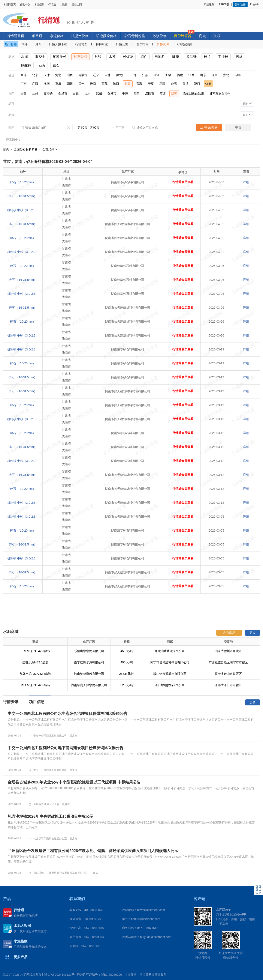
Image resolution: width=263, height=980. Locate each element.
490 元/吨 (127, 662)
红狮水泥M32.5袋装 (35, 662)
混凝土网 (77, 5)
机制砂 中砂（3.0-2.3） (23, 210)
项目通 (37, 36)
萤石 (56, 65)
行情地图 (81, 44)
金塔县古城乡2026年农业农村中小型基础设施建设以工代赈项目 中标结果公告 (74, 782)
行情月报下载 (58, 44)
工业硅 (223, 57)
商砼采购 (39, 873)
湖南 (238, 75)
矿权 (217, 36)
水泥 (24, 57)
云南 (93, 84)
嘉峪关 (48, 93)
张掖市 (112, 93)
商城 (202, 36)
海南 (47, 84)
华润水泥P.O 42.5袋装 (35, 685)
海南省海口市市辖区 (228, 685)
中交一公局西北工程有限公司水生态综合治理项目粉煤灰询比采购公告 (67, 714)
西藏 (105, 84)
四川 (70, 84)
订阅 (208, 84)
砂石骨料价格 (135, 36)
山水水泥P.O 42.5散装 (35, 651)
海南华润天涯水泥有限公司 (89, 685)
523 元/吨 (127, 685)
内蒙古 (83, 75)
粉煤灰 (128, 57)
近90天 (95, 128)
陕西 (116, 84)
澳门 (197, 84)
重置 (238, 127)
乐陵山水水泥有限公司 (89, 651)
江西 (191, 75)
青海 (139, 84)
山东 (203, 75)
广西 (35, 84)
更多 (253, 633)
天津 (47, 75)
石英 (42, 65)
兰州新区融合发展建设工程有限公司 (67, 873)
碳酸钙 (26, 65)
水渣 (112, 57)
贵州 (81, 84)
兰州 (35, 93)
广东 (24, 84)
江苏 (145, 75)
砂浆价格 (160, 36)
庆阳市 (150, 93)
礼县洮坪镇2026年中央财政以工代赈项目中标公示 (51, 816)
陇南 (174, 93)
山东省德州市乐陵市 (228, 651)
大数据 (64, 5)
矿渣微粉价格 (106, 36)
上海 (134, 75)
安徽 (168, 75)
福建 (180, 75)
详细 (246, 182)
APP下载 (224, 5)
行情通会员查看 (183, 182)
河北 (58, 75)
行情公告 (122, 44)
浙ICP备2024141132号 (59, 975)
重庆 (58, 84)
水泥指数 (39, 5)
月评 (38, 44)
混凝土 (40, 57)
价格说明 (163, 44)
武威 (99, 93)
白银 (76, 93)
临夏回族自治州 (193, 93)
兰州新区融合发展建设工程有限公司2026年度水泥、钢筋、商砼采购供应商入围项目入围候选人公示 (93, 851)
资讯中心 (25, 5)
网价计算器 (183, 36)
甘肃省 (73, 736)
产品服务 (209, 5)
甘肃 (128, 84)
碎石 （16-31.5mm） (23, 196)
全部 (24, 75)
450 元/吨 (127, 651)
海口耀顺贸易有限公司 (170, 685)
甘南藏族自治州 (220, 93)
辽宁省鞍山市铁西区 (228, 674)
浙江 (157, 75)
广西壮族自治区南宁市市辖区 (228, 662)
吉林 (108, 75)
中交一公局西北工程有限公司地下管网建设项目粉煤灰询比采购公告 (66, 748)
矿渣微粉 (60, 57)
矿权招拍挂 (185, 44)
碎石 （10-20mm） (23, 182)
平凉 (125, 93)
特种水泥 (102, 44)
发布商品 (229, 633)
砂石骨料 (81, 57)
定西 (163, 93)
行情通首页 (16, 36)
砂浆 (98, 57)
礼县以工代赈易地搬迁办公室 (50, 839)
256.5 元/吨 (127, 674)
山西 (70, 75)
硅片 (207, 57)
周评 (25, 44)
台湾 (174, 84)
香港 (185, 84)
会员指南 (142, 44)
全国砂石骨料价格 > (27, 149)
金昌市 (63, 93)
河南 (215, 75)
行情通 (52, 5)
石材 (239, 57)
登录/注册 (240, 5)
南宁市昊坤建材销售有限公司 (170, 662)
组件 (144, 57)
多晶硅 (191, 57)
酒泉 (137, 93)
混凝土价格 (80, 36)
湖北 (226, 75)
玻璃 (176, 57)
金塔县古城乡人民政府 (46, 804)
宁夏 (151, 84)
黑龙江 (121, 75)
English (255, 4)
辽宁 (96, 75)
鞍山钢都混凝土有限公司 (170, 674)
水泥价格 (57, 36)
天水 (87, 93)
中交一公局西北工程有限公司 (50, 736)
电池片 (160, 57)
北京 (35, 75)
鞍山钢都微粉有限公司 (89, 674)
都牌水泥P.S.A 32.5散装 (35, 674)
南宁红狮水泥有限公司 (89, 662)
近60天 (83, 128)
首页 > (8, 149)
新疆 (162, 84)
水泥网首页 (9, 5)
